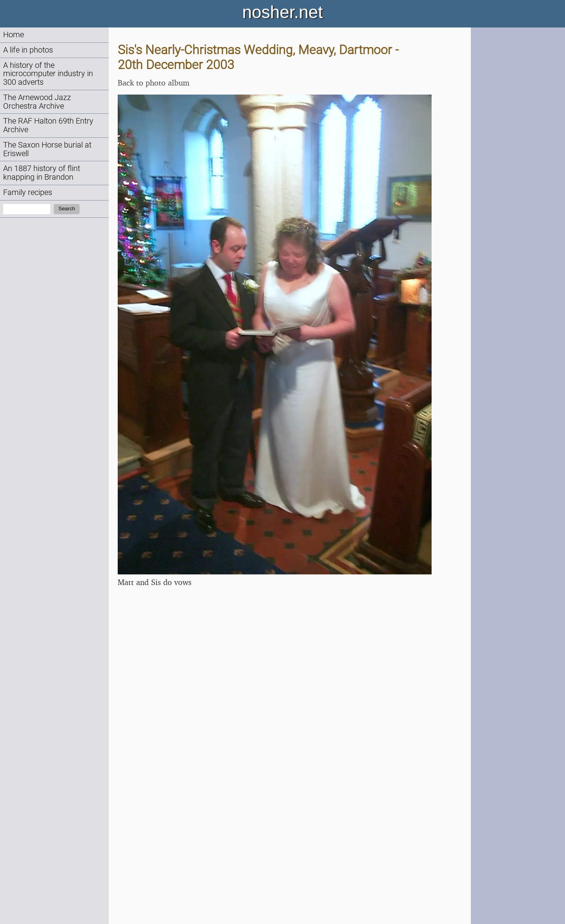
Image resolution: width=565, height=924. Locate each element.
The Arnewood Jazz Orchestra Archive (37, 102)
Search (67, 209)
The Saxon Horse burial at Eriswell (47, 149)
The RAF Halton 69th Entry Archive (48, 125)
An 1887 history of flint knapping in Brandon (42, 173)
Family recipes (28, 192)
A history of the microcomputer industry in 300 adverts (48, 74)
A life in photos (28, 50)
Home (14, 35)
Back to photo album (154, 83)
